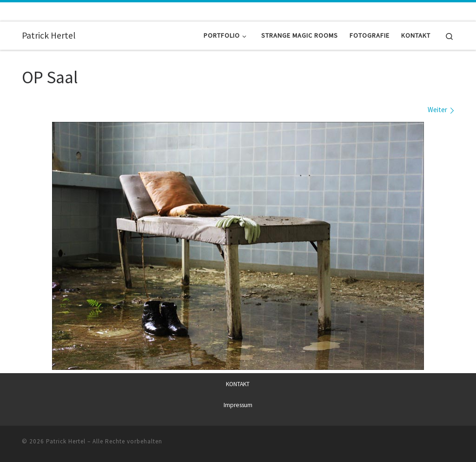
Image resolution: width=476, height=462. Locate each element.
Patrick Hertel (66, 441)
